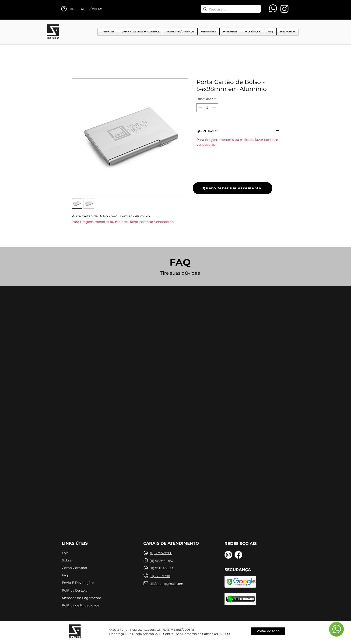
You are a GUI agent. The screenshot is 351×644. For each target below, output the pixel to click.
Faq (65, 575)
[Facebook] (238, 555)
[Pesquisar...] (230, 9)
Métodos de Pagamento (82, 598)
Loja (65, 553)
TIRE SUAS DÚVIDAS (86, 9)
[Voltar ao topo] (268, 631)
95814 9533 (164, 568)
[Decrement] (200, 108)
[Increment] (214, 108)
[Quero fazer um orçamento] (233, 188)
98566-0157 (165, 561)
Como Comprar (75, 568)
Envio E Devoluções (78, 583)
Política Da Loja (75, 590)
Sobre (67, 560)
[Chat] (146, 553)
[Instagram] (284, 9)
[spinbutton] (207, 108)
